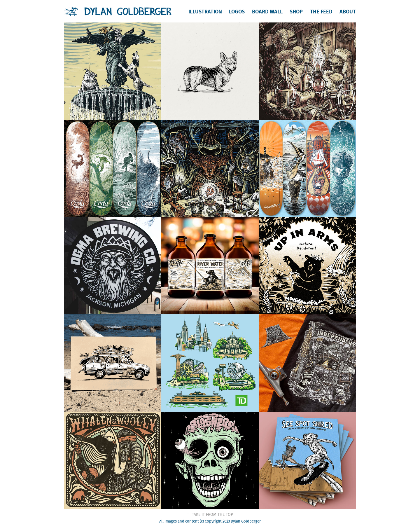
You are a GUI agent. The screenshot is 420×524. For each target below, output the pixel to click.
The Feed (321, 11)
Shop (296, 11)
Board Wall (267, 11)
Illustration (205, 11)
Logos (237, 11)
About (348, 11)
